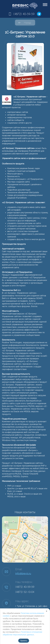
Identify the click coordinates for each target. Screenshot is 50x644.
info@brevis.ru (23, 573)
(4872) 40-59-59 (24, 14)
